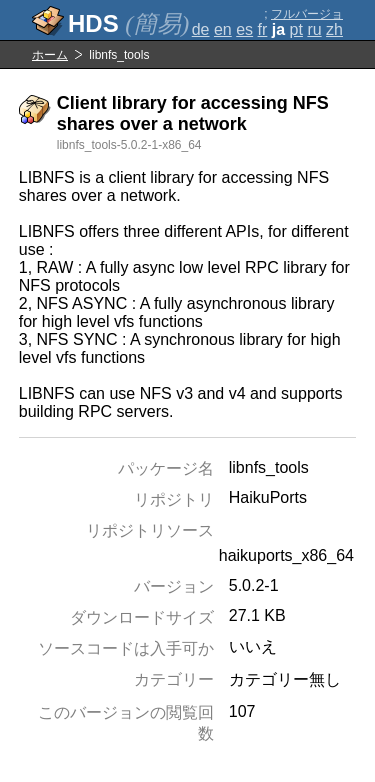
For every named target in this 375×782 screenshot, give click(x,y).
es (244, 29)
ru (314, 29)
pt (296, 29)
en (223, 29)
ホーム (50, 55)
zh (334, 29)
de (201, 29)
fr (263, 29)
